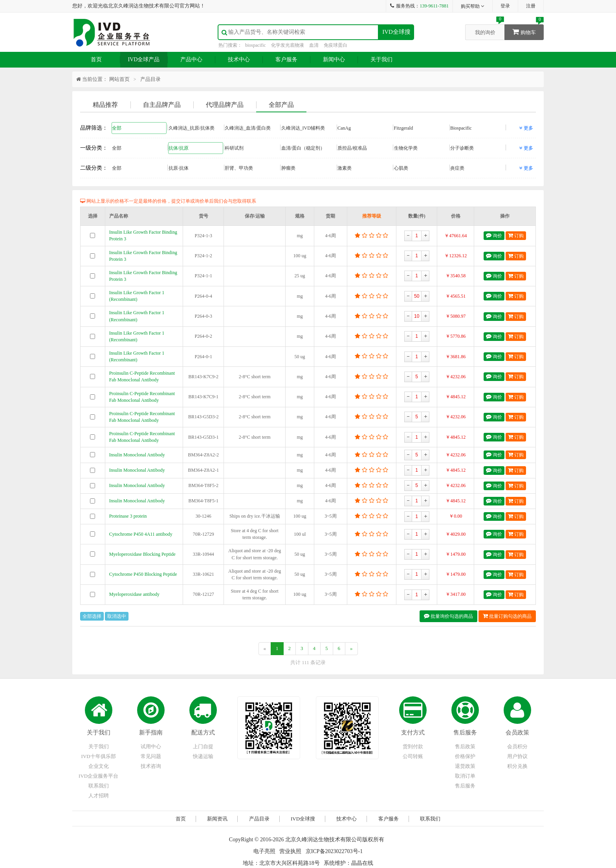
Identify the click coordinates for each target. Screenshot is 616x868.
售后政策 (465, 746)
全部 (139, 128)
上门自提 (203, 746)
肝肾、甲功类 (252, 168)
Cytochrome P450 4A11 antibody (141, 534)
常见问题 (151, 756)
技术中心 (239, 60)
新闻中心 (334, 60)
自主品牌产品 (162, 105)
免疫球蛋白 (335, 45)
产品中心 (191, 60)
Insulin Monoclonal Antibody (137, 455)
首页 (96, 60)
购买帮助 (473, 6)
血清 (314, 45)
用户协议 (517, 756)
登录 (505, 6)
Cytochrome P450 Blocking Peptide (143, 574)
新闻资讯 (217, 819)
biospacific (256, 45)
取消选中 (117, 616)
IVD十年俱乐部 (99, 756)
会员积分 (517, 746)
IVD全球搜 (396, 32)
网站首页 (119, 79)
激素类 (365, 168)
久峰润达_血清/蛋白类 (252, 128)
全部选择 (92, 616)
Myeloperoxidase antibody (134, 594)
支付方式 (413, 732)
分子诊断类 (478, 148)
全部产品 (281, 105)
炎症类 (478, 168)
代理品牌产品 (225, 105)
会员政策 (517, 732)
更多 (526, 128)
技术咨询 (151, 766)
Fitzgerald (421, 128)
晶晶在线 (362, 863)
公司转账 (413, 756)
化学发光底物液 (288, 45)
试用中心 (151, 746)
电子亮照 (264, 851)
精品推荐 (105, 105)
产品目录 (150, 79)
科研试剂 (252, 148)
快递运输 (203, 756)
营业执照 (290, 851)
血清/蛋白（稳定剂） (309, 148)
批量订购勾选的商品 (507, 616)
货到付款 (413, 746)
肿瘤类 (309, 168)
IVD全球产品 (144, 60)
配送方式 (203, 732)
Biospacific (478, 128)
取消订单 (465, 776)
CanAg (365, 128)
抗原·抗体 (196, 168)
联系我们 (99, 786)
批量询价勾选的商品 (448, 616)
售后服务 (465, 732)
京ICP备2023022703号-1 (334, 851)
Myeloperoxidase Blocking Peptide (142, 554)
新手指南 (151, 732)
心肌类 (421, 168)
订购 (516, 235)
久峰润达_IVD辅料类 (309, 128)
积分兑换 (517, 766)
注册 (531, 6)
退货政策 (465, 766)
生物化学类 (421, 148)
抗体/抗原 (196, 148)
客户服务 (286, 60)
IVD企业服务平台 (98, 776)
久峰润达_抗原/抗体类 (196, 128)
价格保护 (465, 756)
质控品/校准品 (365, 148)
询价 (494, 235)
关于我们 (381, 60)
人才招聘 (99, 796)
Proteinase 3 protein (128, 516)
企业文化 (99, 766)
